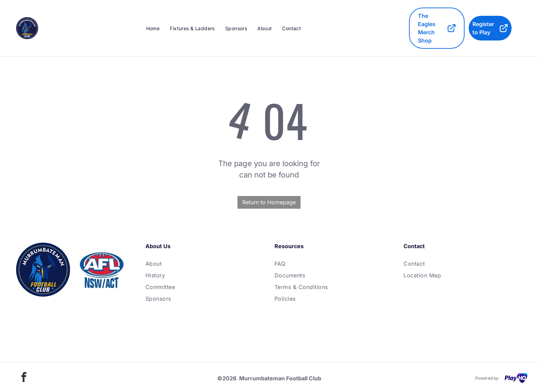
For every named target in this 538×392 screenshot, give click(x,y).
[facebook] (24, 378)
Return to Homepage (269, 202)
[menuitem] (153, 28)
